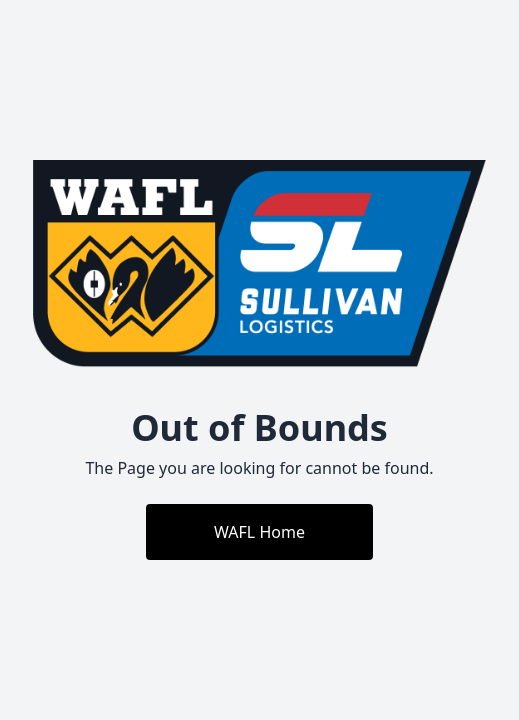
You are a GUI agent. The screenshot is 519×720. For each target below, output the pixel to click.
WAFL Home (259, 532)
